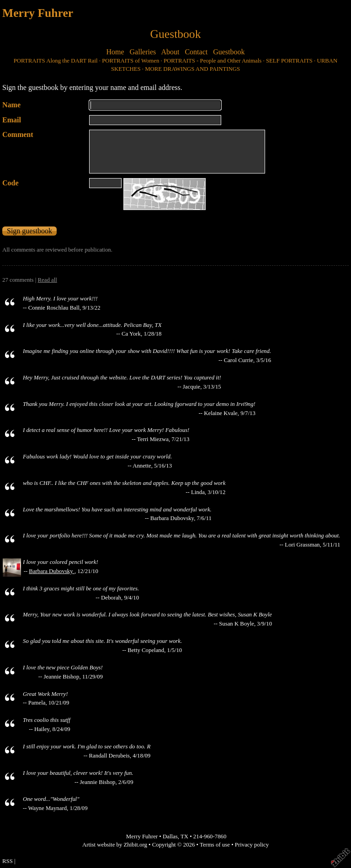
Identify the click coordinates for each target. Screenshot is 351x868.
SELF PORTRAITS (289, 61)
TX (184, 836)
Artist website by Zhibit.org (115, 845)
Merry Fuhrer (38, 13)
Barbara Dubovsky (52, 571)
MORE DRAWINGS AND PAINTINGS (192, 69)
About (170, 52)
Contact (196, 52)
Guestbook (229, 52)
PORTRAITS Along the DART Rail (56, 61)
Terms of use (215, 845)
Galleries (143, 52)
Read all (48, 280)
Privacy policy (252, 845)
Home (115, 52)
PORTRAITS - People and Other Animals (213, 61)
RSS (8, 861)
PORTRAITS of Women (130, 61)
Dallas (170, 836)
